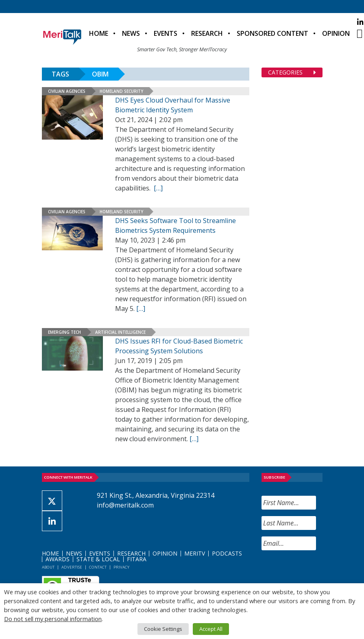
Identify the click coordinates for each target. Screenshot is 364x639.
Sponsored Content (272, 33)
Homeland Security (121, 91)
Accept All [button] (211, 629)
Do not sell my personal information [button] (53, 619)
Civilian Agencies (67, 91)
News (131, 33)
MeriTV (195, 553)
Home (99, 33)
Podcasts (227, 553)
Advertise (72, 567)
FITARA (137, 559)
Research (207, 33)
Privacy (121, 567)
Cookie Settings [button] (163, 629)
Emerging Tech (64, 332)
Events (166, 33)
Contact (98, 567)
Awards (58, 559)
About (48, 567)
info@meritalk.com (125, 505)
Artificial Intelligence (120, 332)
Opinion (336, 33)
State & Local (98, 559)
